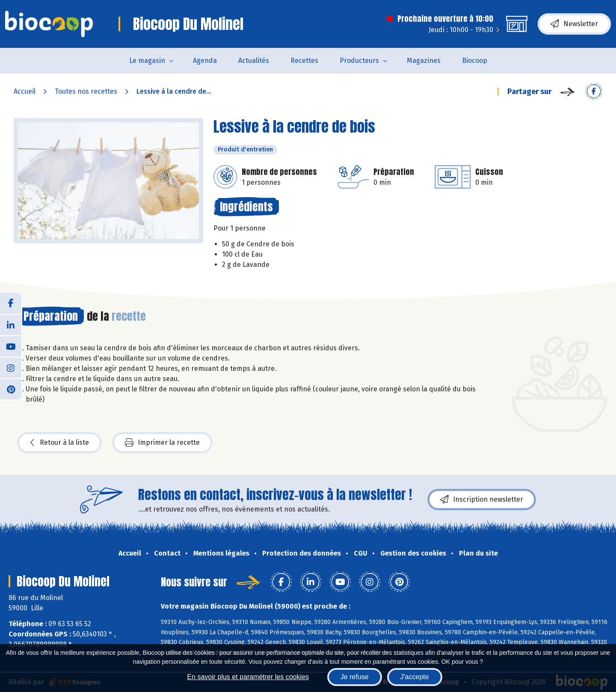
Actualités (254, 61)
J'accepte (415, 677)
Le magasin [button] (147, 61)
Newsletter (574, 24)
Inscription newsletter (482, 500)
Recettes (304, 61)
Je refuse (355, 677)
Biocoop (475, 61)
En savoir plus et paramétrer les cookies (248, 677)
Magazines (424, 61)
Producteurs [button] (359, 61)
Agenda (205, 61)
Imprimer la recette (162, 443)
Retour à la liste (59, 443)
